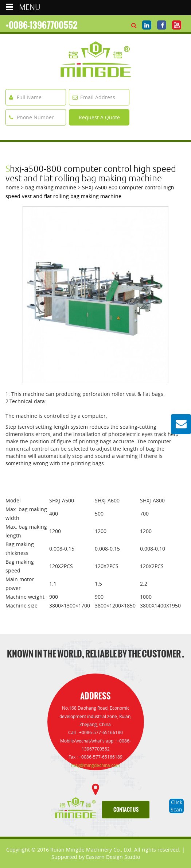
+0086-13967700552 (42, 25)
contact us (126, 810)
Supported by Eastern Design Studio (96, 857)
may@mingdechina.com (95, 765)
